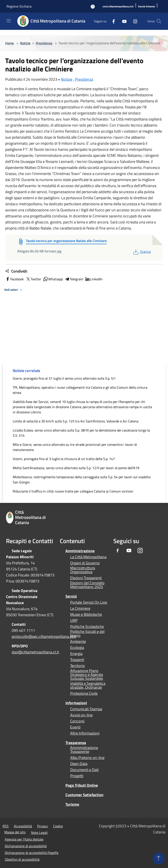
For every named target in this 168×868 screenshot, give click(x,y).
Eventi (75, 727)
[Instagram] (133, 21)
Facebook (14, 279)
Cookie (58, 826)
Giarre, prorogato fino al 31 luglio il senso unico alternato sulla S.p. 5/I (64, 378)
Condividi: (16, 271)
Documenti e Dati (84, 770)
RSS (6, 826)
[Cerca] (159, 21)
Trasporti (77, 660)
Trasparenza (76, 743)
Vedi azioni (14, 290)
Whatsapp (53, 279)
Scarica (142, 252)
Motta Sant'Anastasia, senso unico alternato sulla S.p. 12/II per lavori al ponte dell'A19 (76, 468)
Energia (76, 654)
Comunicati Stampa (86, 709)
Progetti (77, 776)
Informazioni (76, 703)
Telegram (74, 279)
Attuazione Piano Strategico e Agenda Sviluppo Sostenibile (87, 675)
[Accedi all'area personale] (93, 7)
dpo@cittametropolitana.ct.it (35, 652)
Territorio (78, 666)
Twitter (33, 279)
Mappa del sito (15, 832)
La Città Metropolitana (88, 557)
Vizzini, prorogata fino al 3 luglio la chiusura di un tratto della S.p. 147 (64, 459)
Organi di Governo (85, 563)
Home (10, 43)
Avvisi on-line (81, 715)
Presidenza (44, 43)
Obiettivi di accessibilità (22, 859)
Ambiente (78, 642)
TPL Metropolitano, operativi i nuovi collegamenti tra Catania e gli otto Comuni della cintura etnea (80, 390)
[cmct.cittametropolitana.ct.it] (118, 7)
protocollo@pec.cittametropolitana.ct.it (44, 636)
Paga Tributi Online (82, 785)
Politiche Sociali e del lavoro (87, 634)
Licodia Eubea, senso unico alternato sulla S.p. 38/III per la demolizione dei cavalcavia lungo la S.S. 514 (81, 433)
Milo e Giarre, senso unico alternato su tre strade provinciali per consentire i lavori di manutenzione (75, 447)
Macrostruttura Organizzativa (83, 570)
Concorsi (77, 721)
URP (74, 621)
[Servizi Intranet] (146, 7)
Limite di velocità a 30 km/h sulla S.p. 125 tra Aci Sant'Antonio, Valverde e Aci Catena (76, 421)
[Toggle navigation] (9, 21)
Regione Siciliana (19, 6)
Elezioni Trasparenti (86, 578)
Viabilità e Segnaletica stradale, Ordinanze (88, 685)
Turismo (72, 804)
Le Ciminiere (80, 608)
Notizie (25, 43)
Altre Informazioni (85, 733)
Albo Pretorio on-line (87, 758)
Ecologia (77, 648)
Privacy (43, 826)
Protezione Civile (84, 693)
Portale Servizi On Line (89, 602)
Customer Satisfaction (84, 795)
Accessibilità (23, 826)
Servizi (71, 596)
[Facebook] (112, 21)
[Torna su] (158, 858)
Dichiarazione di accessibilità (26, 846)
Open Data (79, 764)
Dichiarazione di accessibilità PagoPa (32, 853)
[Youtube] (123, 21)
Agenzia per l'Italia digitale (24, 839)
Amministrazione (80, 551)
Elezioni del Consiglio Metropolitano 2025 (87, 585)
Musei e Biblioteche (86, 614)
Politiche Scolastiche (87, 627)
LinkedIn (94, 279)
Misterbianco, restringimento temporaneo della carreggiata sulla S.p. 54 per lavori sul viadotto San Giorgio (82, 480)
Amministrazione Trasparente (84, 750)
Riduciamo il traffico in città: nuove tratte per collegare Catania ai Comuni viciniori (73, 491)
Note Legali (39, 833)
